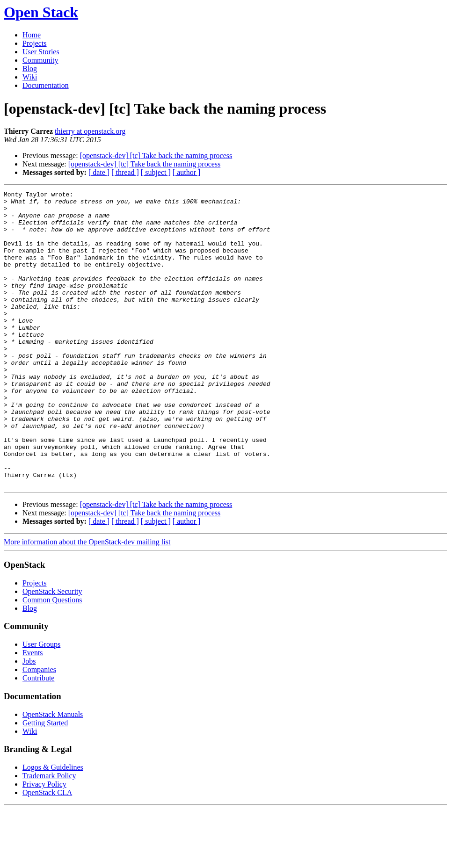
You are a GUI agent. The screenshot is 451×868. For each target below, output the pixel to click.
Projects (35, 43)
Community (40, 60)
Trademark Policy (49, 835)
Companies (39, 728)
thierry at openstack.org (90, 131)
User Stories (41, 52)
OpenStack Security (52, 650)
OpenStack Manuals (53, 773)
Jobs (29, 720)
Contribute (38, 737)
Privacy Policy (44, 843)
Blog (30, 69)
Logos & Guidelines (53, 826)
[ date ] (99, 172)
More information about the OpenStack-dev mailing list (87, 601)
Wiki (30, 77)
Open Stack (41, 12)
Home (32, 35)
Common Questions (52, 659)
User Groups (41, 703)
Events (33, 712)
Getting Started (45, 782)
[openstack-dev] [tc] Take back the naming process (156, 156)
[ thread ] (125, 172)
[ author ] (187, 172)
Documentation (46, 85)
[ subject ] (156, 172)
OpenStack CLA (47, 851)
